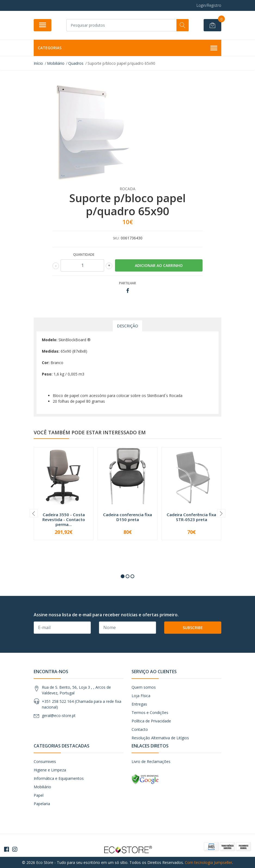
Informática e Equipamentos (59, 778)
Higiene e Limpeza (50, 770)
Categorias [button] (128, 48)
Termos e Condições (150, 712)
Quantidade (84, 255)
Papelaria (42, 804)
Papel (39, 795)
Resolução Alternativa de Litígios (160, 738)
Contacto (140, 729)
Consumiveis (45, 761)
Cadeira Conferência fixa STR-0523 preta (191, 517)
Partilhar (128, 283)
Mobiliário (42, 787)
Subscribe (193, 628)
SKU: (116, 238)
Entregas (139, 704)
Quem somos (144, 687)
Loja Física (141, 696)
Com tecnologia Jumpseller (209, 862)
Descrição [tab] (128, 326)
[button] (123, 576)
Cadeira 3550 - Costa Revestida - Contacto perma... (64, 519)
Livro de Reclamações (151, 761)
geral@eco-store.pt (59, 715)
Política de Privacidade (151, 721)
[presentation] (34, 513)
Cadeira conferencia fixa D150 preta (128, 517)
